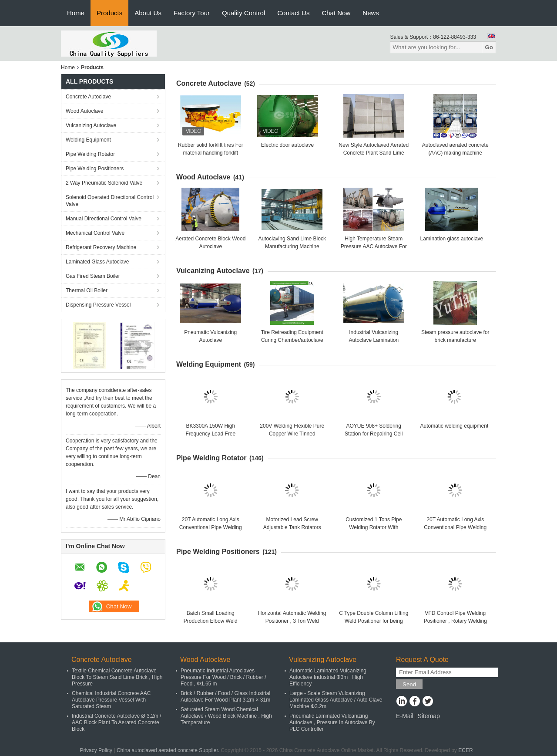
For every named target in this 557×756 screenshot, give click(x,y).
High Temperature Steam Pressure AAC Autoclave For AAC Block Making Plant (374, 246)
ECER (465, 750)
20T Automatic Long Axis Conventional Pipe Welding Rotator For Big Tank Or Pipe (211, 527)
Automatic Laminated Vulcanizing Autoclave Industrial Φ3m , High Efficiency (328, 677)
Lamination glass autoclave (452, 239)
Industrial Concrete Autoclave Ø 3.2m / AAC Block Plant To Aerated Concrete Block (116, 722)
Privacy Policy (96, 750)
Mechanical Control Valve (95, 233)
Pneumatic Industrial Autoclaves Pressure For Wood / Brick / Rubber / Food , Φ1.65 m (223, 677)
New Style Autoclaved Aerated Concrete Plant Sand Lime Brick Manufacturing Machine (374, 153)
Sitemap (428, 716)
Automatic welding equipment (455, 426)
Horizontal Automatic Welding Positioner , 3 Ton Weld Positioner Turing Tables (292, 621)
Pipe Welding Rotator (90, 154)
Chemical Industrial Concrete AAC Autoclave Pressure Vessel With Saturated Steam (111, 700)
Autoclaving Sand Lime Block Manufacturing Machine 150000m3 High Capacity (292, 246)
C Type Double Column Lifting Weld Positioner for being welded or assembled (374, 621)
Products (109, 13)
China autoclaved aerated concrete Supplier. (169, 750)
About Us (148, 13)
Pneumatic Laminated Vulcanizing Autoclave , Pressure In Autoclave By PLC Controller (332, 722)
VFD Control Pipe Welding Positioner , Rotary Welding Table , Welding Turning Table (455, 621)
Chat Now (336, 13)
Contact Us (293, 13)
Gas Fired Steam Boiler (93, 276)
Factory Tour (192, 13)
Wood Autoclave (85, 111)
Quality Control (243, 13)
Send (409, 684)
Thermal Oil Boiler (87, 290)
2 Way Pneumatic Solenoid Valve (104, 183)
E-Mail (405, 716)
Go (489, 47)
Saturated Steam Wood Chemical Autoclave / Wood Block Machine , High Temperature (226, 716)
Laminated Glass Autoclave (97, 262)
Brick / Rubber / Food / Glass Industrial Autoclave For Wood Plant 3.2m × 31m (225, 697)
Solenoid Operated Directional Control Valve (110, 201)
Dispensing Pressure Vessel (98, 305)
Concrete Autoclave (88, 97)
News (371, 13)
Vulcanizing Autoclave (91, 125)
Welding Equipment (88, 140)
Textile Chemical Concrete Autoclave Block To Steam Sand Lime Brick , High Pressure (117, 677)
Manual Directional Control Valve (104, 219)
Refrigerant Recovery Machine (101, 247)
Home (76, 13)
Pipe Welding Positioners (95, 169)
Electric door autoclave (287, 145)
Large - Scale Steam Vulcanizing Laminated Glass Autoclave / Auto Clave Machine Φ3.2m (336, 700)
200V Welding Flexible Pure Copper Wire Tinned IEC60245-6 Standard (292, 434)
